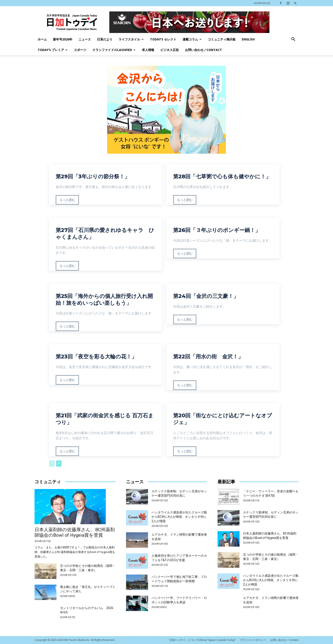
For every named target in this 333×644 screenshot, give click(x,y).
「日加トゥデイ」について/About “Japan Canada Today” (201, 640)
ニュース (85, 39)
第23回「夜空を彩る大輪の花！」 (96, 357)
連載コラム (192, 39)
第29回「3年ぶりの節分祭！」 (93, 176)
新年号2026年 (63, 39)
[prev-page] (52, 463)
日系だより (105, 39)
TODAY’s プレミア (53, 50)
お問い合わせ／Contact (203, 50)
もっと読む (67, 200)
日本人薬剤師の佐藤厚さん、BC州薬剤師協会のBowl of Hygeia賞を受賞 (75, 532)
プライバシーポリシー (253, 640)
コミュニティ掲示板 (222, 39)
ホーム (42, 39)
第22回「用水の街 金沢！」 (208, 357)
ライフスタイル (131, 39)
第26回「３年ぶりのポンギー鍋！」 (217, 230)
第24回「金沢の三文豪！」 (206, 296)
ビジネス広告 (170, 50)
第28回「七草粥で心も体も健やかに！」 (222, 176)
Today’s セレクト (163, 39)
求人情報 (148, 50)
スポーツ (80, 50)
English (248, 39)
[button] (293, 40)
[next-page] (59, 463)
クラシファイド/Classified (114, 50)
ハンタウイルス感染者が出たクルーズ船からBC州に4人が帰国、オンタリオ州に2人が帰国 (179, 517)
